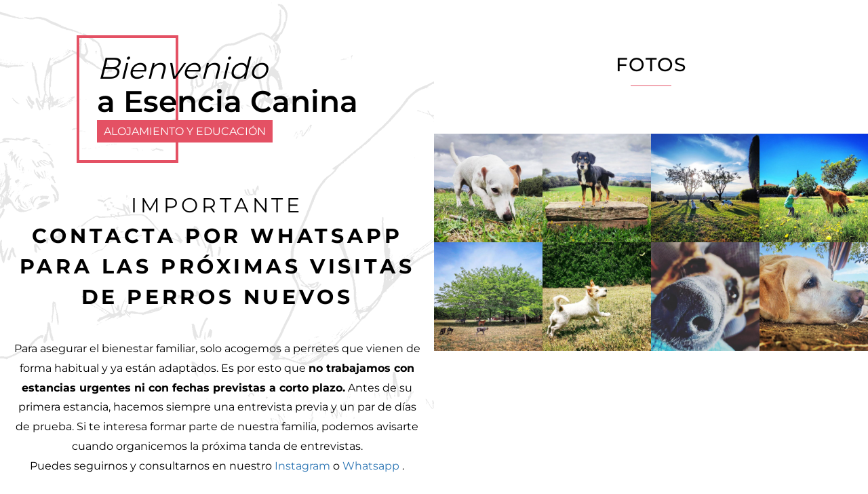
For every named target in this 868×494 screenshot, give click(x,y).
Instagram (302, 466)
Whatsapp (371, 466)
